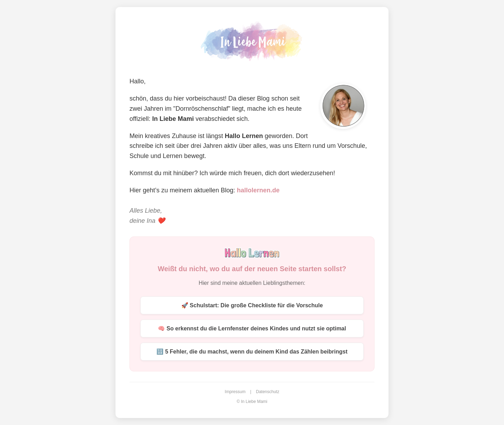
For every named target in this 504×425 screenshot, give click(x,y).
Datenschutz (268, 392)
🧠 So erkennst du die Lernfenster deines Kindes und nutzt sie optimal (252, 328)
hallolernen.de (258, 190)
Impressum (235, 392)
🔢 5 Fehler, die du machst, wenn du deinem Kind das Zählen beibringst (252, 352)
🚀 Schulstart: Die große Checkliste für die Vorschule (252, 305)
